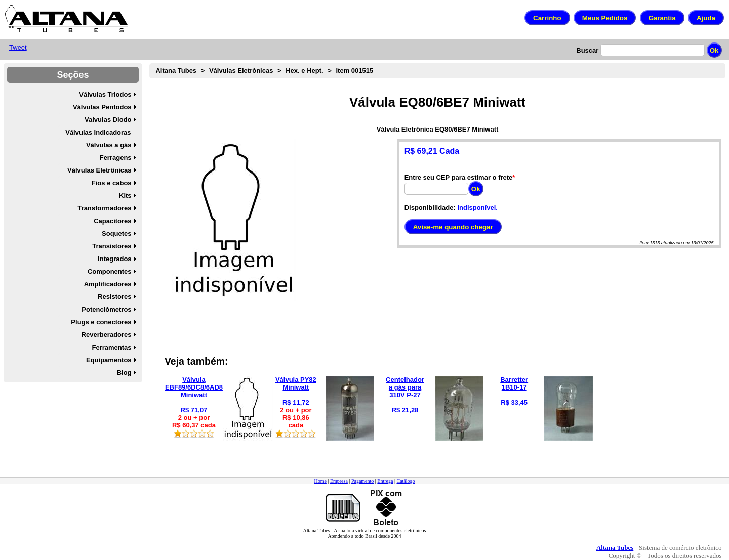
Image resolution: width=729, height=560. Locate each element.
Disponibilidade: (430, 208)
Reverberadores (107, 335)
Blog (124, 373)
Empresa (339, 481)
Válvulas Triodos (105, 94)
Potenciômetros (106, 309)
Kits (125, 196)
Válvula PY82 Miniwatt (296, 383)
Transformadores (104, 208)
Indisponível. (477, 208)
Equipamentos (109, 360)
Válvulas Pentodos (102, 107)
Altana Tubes (176, 71)
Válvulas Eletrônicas (99, 170)
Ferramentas (112, 347)
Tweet (18, 47)
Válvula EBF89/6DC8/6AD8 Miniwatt (194, 387)
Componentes (110, 271)
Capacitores (112, 221)
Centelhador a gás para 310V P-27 (405, 387)
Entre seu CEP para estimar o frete (459, 177)
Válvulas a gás (109, 145)
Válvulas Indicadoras (98, 132)
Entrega (385, 481)
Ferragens (116, 158)
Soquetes (117, 233)
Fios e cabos (112, 183)
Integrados (114, 259)
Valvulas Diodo (108, 120)
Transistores (112, 246)
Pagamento (362, 481)
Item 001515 (354, 71)
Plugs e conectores (101, 322)
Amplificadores (108, 284)
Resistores (114, 297)
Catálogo (406, 481)
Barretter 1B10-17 (514, 383)
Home (320, 481)
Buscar (587, 50)
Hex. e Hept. (304, 71)
